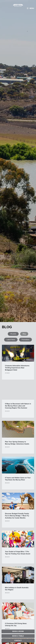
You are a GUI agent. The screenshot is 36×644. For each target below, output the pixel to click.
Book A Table (18, 636)
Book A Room (18, 631)
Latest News (11, 340)
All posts (13, 334)
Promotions (25, 340)
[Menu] (30, 8)
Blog (24, 334)
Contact (18, 641)
